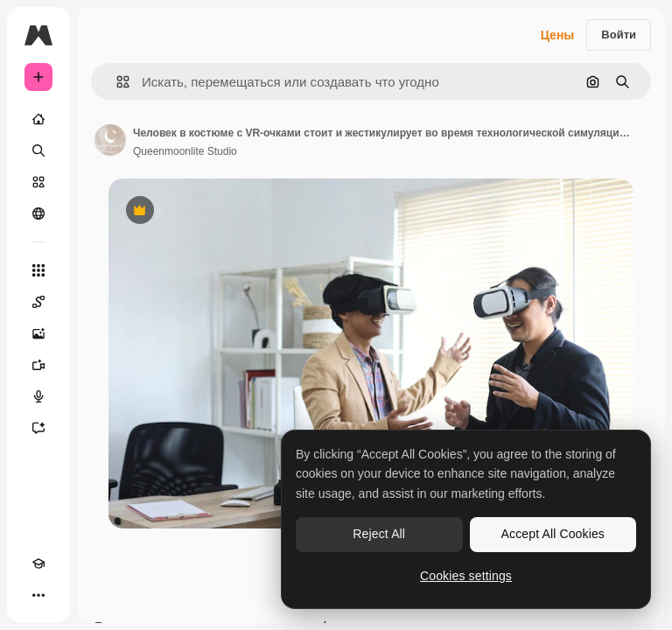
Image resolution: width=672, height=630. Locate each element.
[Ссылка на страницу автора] (110, 140)
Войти (619, 35)
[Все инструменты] (38, 270)
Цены (558, 35)
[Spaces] (38, 302)
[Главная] (38, 119)
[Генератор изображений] (38, 333)
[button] (116, 82)
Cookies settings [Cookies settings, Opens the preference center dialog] (466, 576)
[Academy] (38, 563)
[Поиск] (38, 150)
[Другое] (38, 595)
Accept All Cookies (553, 534)
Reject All (379, 534)
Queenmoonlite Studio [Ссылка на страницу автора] (185, 151)
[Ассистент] (38, 428)
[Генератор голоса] (38, 396)
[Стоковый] (38, 182)
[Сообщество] (38, 213)
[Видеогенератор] (38, 365)
